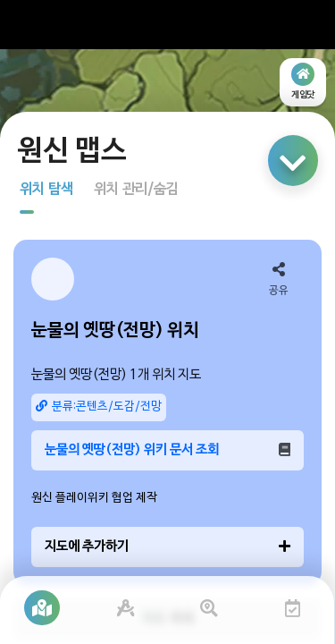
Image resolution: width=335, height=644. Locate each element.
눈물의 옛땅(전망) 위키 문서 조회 (167, 450)
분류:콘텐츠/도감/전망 (99, 407)
